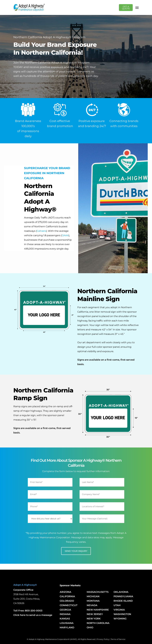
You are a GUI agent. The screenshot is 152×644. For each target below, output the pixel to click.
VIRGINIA (119, 610)
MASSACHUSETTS (98, 592)
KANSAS (65, 619)
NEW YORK (94, 619)
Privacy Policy (103, 639)
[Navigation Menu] (137, 8)
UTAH (117, 605)
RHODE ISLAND (123, 601)
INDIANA (65, 614)
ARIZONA (65, 592)
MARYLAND (67, 627)
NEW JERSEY (95, 614)
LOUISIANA (67, 623)
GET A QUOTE (127, 8)
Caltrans (41, 231)
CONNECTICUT (69, 605)
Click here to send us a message (33, 615)
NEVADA (92, 605)
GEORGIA (65, 610)
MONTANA (93, 601)
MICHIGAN (93, 596)
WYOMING (120, 619)
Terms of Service (118, 639)
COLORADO (67, 601)
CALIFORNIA (67, 596)
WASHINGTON (122, 614)
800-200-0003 (34, 611)
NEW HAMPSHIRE (98, 610)
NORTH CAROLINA (98, 623)
